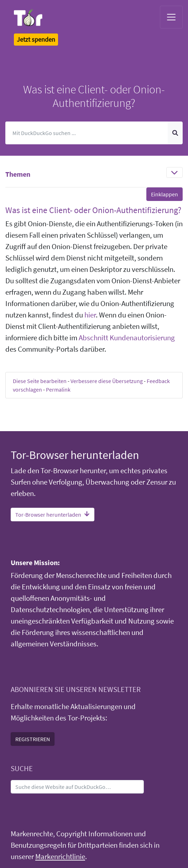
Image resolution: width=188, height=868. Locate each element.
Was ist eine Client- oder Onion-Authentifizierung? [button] (93, 210)
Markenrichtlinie (60, 857)
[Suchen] (87, 133)
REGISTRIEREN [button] (33, 739)
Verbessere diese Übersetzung (107, 381)
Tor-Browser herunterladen (53, 515)
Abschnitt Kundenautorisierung (127, 338)
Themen (18, 174)
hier (90, 315)
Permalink (58, 389)
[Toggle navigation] (171, 17)
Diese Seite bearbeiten (40, 381)
